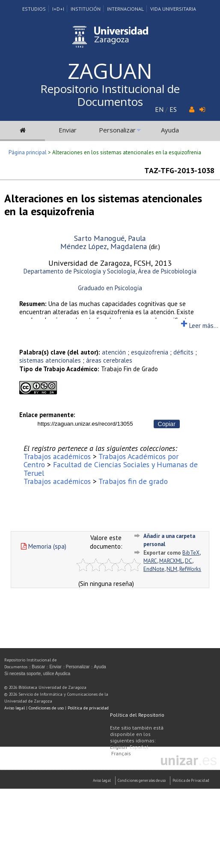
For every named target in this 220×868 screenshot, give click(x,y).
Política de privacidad (88, 708)
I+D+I (58, 9)
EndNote (154, 569)
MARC (150, 561)
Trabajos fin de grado (133, 481)
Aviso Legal (102, 780)
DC (189, 561)
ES (173, 109)
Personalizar (117, 130)
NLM (172, 569)
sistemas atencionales (50, 360)
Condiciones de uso (46, 708)
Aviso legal (15, 708)
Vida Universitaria (173, 9)
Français (121, 753)
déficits (183, 352)
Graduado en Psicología (110, 288)
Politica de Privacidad (191, 780)
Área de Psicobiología (167, 271)
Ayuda (170, 130)
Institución (86, 9)
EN (159, 109)
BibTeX (191, 553)
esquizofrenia (150, 352)
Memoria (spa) (44, 546)
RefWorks (190, 569)
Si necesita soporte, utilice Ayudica (37, 674)
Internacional (125, 9)
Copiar (167, 424)
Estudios (34, 9)
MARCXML (171, 561)
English (119, 747)
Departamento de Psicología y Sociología (79, 271)
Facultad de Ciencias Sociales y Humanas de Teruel (111, 469)
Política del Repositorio (137, 715)
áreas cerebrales (109, 360)
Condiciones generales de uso (142, 780)
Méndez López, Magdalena (104, 246)
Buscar (38, 667)
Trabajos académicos (57, 456)
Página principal (28, 152)
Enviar (68, 130)
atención (114, 352)
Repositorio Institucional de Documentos (110, 95)
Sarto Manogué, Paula (110, 238)
